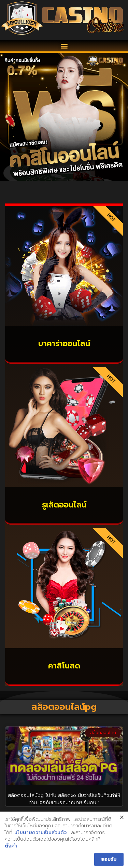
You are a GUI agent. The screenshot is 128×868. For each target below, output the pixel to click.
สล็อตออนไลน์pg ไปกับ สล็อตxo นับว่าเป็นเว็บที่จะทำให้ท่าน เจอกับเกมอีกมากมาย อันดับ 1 (64, 799)
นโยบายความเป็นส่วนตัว (40, 837)
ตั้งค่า (11, 850)
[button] (64, 46)
